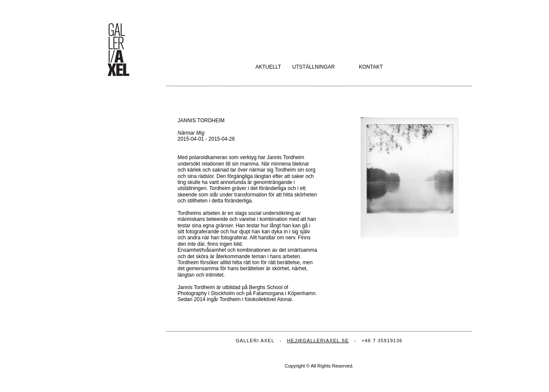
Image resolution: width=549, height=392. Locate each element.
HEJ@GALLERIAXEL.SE (318, 341)
